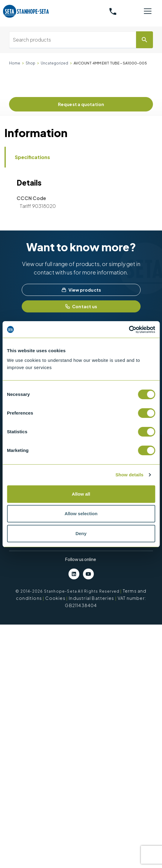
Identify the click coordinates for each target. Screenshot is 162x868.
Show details (130, 475)
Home (15, 63)
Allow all (81, 494)
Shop (30, 63)
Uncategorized (54, 63)
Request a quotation (81, 104)
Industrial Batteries (91, 598)
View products (81, 290)
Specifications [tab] (32, 157)
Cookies (55, 598)
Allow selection (81, 514)
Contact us (81, 306)
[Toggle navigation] (148, 11)
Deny (81, 533)
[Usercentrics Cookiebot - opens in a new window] (129, 330)
